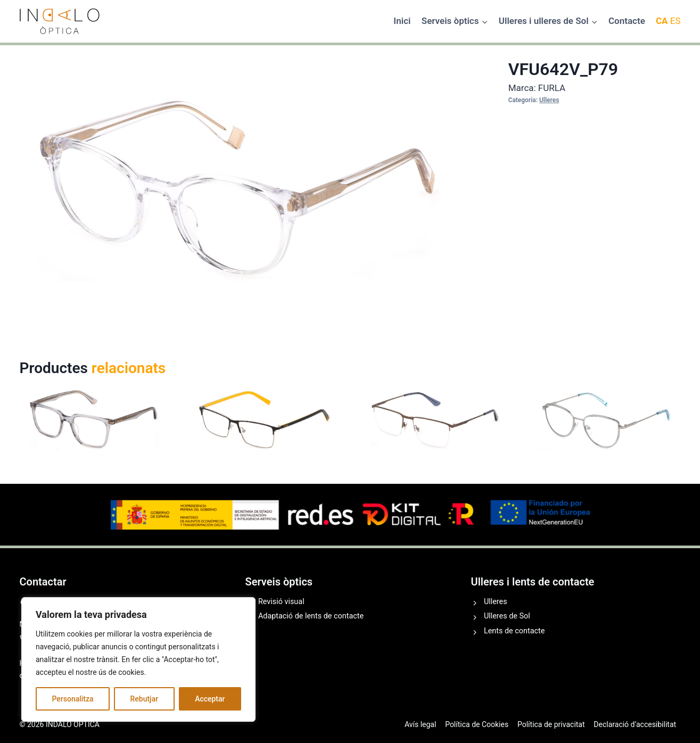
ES (676, 21)
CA (662, 21)
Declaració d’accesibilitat (635, 724)
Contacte (627, 21)
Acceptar (210, 699)
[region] (138, 659)
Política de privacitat (551, 724)
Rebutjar (145, 699)
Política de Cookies (477, 724)
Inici (402, 21)
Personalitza (72, 699)
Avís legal (420, 724)
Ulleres (549, 100)
